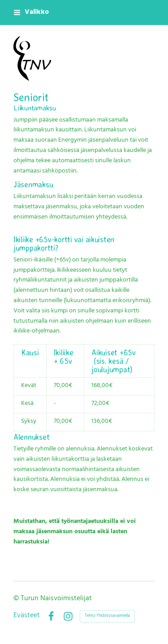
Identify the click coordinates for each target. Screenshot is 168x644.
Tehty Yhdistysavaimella (107, 616)
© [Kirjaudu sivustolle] (17, 599)
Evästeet (27, 616)
